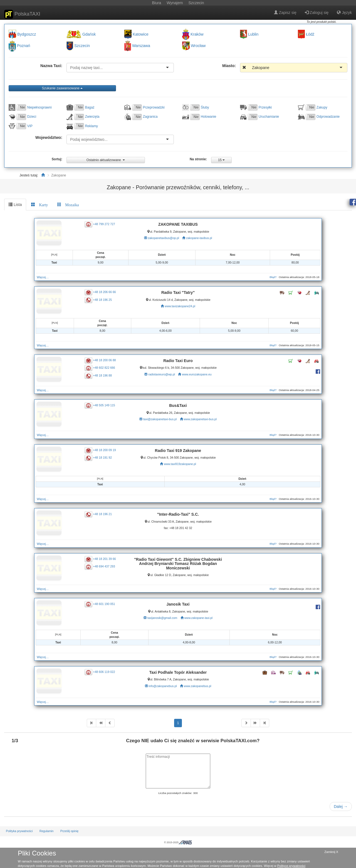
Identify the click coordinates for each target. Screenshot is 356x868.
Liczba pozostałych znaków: (175, 793)
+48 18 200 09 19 (105, 450)
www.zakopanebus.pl (198, 686)
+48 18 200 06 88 (105, 360)
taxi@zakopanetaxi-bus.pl (160, 419)
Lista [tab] (15, 205)
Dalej (341, 806)
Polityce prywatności (291, 866)
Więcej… (43, 277)
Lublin (253, 34)
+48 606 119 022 (104, 672)
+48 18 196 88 (102, 375)
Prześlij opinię (70, 831)
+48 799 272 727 (104, 224)
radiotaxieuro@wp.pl (162, 374)
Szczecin (82, 46)
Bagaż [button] (90, 107)
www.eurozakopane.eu (197, 374)
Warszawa (141, 46)
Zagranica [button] (150, 117)
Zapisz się (285, 13)
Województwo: (49, 137)
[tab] (39, 205)
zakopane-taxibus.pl (199, 238)
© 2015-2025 (178, 842)
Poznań (24, 46)
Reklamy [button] (92, 126)
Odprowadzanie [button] (328, 117)
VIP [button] (30, 126)
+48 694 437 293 (104, 566)
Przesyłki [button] (265, 107)
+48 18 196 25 (102, 299)
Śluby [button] (205, 107)
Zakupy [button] (322, 107)
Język (344, 13)
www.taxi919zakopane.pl (180, 464)
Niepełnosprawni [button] (39, 107)
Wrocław (198, 46)
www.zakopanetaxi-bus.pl (200, 419)
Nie (23, 107)
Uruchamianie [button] (269, 117)
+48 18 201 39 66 (105, 559)
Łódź (310, 34)
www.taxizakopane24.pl (180, 306)
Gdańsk (89, 34)
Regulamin (47, 831)
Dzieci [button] (32, 117)
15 (222, 160)
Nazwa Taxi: (51, 66)
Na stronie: (198, 159)
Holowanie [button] (209, 117)
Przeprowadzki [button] (154, 107)
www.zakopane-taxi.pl (199, 618)
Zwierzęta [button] (92, 117)
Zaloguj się (317, 13)
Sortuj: (57, 159)
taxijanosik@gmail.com (162, 618)
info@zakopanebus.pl (163, 686)
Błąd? (273, 277)
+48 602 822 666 (104, 368)
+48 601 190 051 (104, 604)
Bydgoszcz (27, 34)
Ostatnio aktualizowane (106, 160)
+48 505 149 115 (104, 405)
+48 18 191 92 (102, 458)
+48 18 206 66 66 (105, 292)
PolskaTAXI (22, 14)
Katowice (141, 34)
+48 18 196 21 (102, 514)
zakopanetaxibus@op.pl (164, 238)
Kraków (197, 34)
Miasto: (229, 66)
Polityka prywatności (19, 831)
